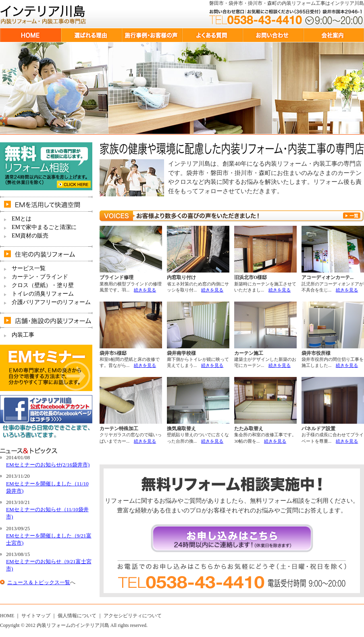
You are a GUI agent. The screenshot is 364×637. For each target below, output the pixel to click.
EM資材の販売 (30, 236)
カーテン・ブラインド (40, 277)
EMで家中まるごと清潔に (44, 227)
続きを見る (145, 290)
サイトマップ (36, 616)
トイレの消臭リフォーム (43, 294)
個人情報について (77, 616)
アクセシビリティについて (133, 616)
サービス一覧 (29, 268)
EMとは (22, 219)
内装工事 (23, 335)
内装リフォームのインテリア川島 (73, 625)
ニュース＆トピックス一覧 (39, 582)
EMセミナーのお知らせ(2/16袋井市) (48, 465)
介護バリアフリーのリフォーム (51, 302)
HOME (7, 616)
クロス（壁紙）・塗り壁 (43, 285)
